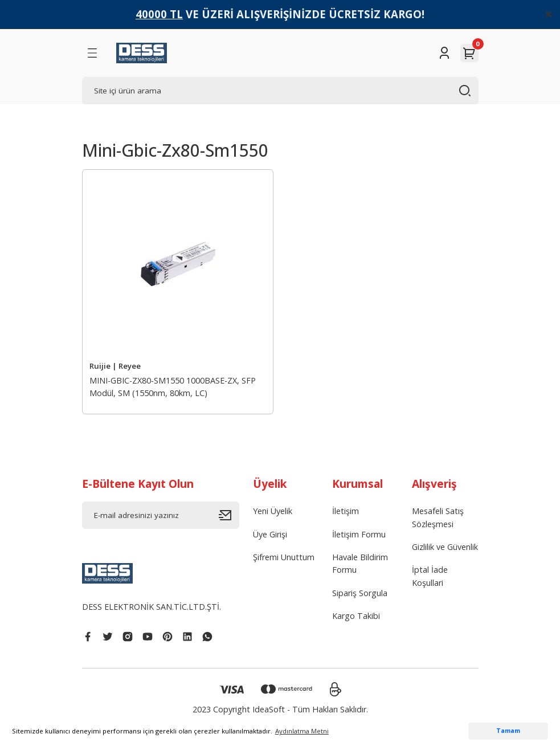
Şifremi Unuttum (284, 557)
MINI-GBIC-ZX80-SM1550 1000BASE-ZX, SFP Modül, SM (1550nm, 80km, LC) (173, 387)
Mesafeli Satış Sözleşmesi (438, 517)
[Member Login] (444, 53)
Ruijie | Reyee (115, 366)
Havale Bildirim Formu (360, 563)
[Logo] (142, 53)
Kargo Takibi (356, 616)
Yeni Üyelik (273, 511)
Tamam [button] (508, 731)
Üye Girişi (270, 534)
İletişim (346, 511)
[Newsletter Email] (161, 515)
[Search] (280, 91)
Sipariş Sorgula (360, 593)
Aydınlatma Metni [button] (302, 731)
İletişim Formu (359, 534)
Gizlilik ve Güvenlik (445, 547)
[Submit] (229, 515)
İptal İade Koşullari (430, 576)
